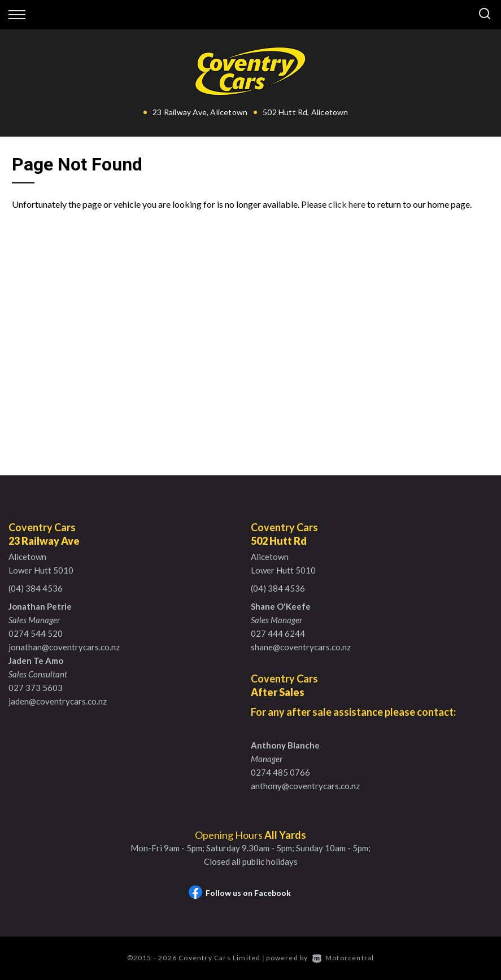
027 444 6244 (278, 633)
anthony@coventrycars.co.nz (305, 786)
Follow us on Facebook (240, 893)
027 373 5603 (36, 688)
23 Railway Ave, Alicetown (200, 112)
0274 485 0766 (280, 772)
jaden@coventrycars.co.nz (58, 701)
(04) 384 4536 (36, 588)
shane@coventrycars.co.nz (301, 647)
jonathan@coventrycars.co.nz (64, 647)
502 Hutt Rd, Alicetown (305, 112)
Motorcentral (343, 958)
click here (347, 204)
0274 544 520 (36, 633)
